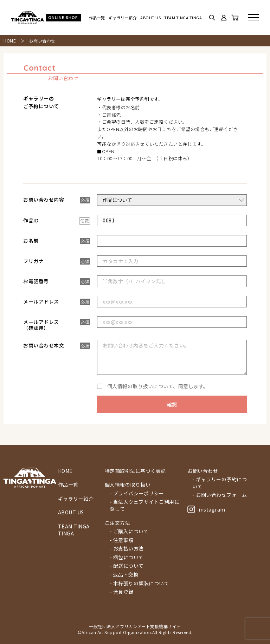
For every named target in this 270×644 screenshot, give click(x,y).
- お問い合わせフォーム (220, 495)
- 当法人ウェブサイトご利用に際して (145, 505)
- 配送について (127, 566)
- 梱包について (127, 557)
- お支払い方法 (127, 549)
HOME (10, 41)
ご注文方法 (118, 523)
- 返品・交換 (124, 575)
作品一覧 (97, 18)
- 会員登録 (122, 592)
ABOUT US (150, 18)
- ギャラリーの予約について (220, 483)
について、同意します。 (156, 386)
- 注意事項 (122, 540)
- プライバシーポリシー (137, 493)
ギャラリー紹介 (123, 18)
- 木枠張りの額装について (140, 583)
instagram (206, 509)
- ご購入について (129, 531)
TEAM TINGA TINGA (183, 18)
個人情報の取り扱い (130, 386)
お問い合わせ (203, 471)
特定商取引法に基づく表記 (135, 471)
